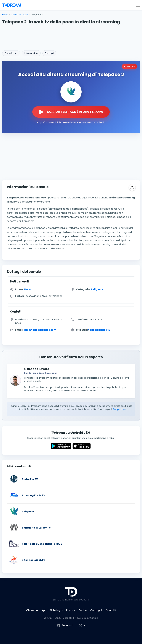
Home (5, 15)
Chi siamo (32, 610)
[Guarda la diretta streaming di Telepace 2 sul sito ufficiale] (71, 112)
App (44, 610)
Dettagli (49, 53)
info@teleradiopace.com (40, 330)
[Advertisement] (71, 37)
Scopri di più (120, 409)
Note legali (56, 610)
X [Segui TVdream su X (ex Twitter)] (82, 625)
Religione (97, 290)
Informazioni (31, 53)
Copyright (96, 610)
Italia (26, 15)
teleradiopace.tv (99, 330)
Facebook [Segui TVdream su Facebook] (65, 625)
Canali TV (16, 15)
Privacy (71, 610)
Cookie (83, 610)
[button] (138, 5)
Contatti (111, 610)
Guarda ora (11, 53)
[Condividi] (132, 187)
